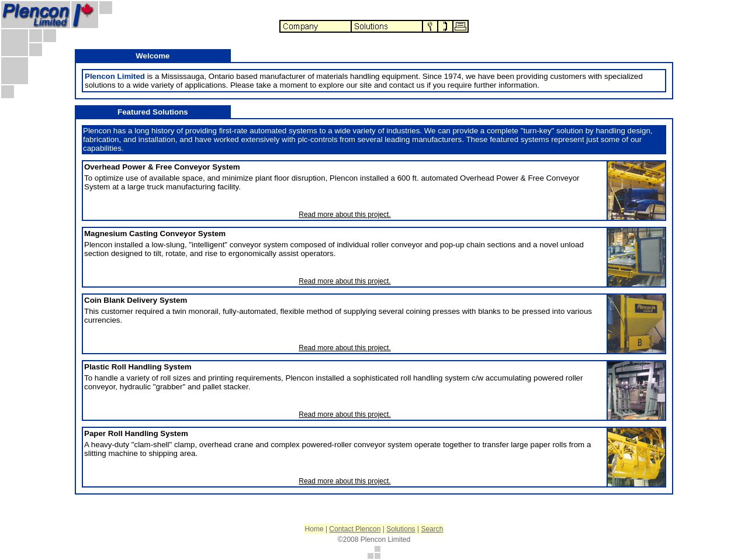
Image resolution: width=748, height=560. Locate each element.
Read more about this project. (344, 215)
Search (432, 529)
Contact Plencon (355, 529)
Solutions (401, 529)
